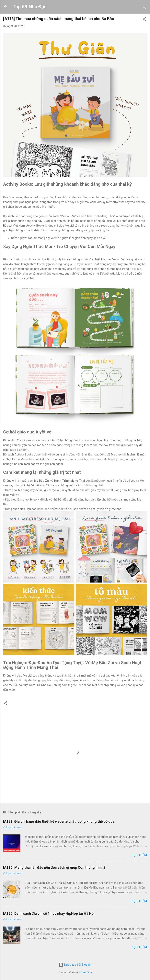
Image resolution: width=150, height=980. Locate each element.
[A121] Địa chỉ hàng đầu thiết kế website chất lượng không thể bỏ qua (59, 821)
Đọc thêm (139, 855)
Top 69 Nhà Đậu (30, 7)
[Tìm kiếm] (144, 8)
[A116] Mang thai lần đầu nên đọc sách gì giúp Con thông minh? (54, 867)
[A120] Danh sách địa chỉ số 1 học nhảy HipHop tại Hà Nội (49, 913)
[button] (144, 20)
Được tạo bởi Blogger (75, 965)
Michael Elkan (85, 972)
